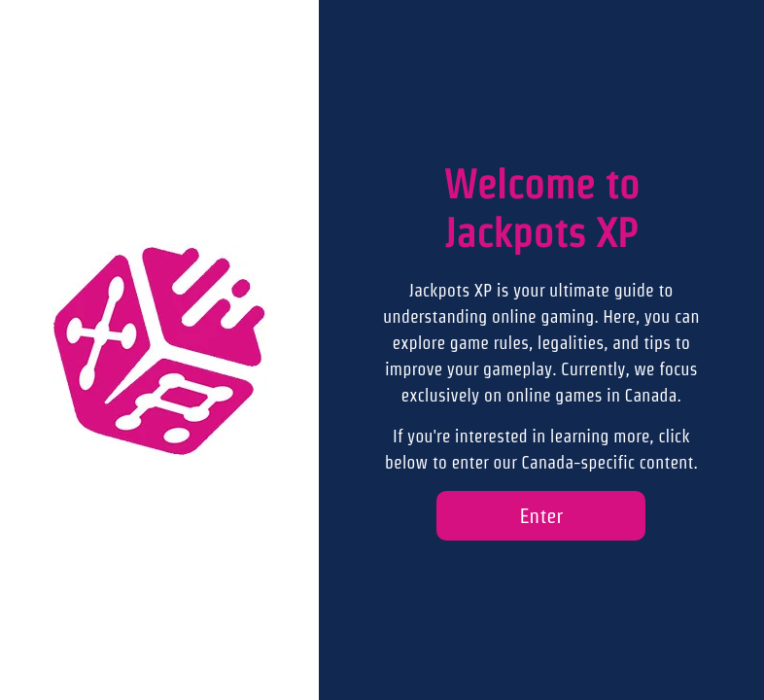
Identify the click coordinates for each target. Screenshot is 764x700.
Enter (541, 516)
